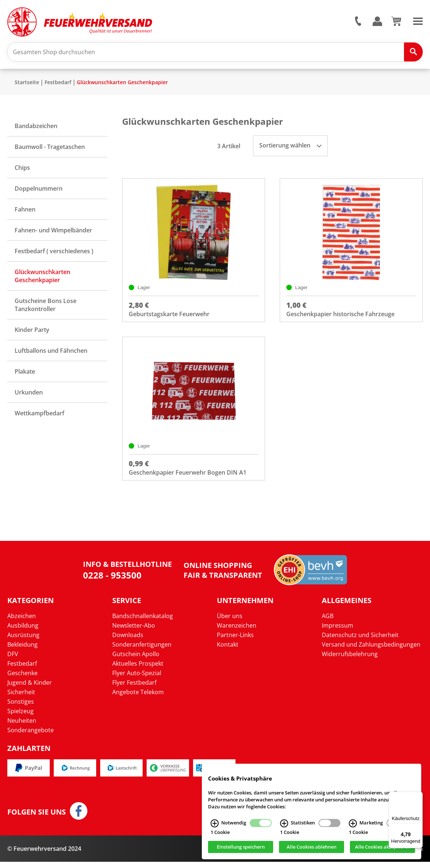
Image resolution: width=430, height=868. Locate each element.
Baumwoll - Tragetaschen (50, 150)
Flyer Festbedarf (134, 689)
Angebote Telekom (138, 698)
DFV (13, 660)
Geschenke (22, 679)
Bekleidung (22, 651)
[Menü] (418, 796)
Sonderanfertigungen (142, 651)
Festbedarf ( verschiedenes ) (54, 254)
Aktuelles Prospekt (138, 670)
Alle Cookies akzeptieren (383, 847)
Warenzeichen (237, 632)
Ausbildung (23, 632)
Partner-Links (235, 641)
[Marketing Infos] (353, 823)
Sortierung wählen (290, 148)
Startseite (27, 85)
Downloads (128, 641)
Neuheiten (22, 727)
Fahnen (25, 212)
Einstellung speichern (241, 847)
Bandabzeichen (36, 129)
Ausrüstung (23, 641)
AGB (328, 622)
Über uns (230, 622)
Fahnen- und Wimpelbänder (53, 233)
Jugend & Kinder (30, 689)
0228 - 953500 (112, 581)
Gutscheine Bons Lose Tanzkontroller (46, 308)
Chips (22, 171)
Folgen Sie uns (37, 818)
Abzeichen (22, 622)
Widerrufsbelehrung (350, 660)
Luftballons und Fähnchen (51, 353)
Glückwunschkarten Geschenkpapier (122, 85)
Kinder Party (32, 333)
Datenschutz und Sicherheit (360, 641)
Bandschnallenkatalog (143, 622)
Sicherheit (21, 698)
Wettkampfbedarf (39, 416)
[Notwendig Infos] (215, 823)
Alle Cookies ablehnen (312, 847)
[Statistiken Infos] (284, 823)
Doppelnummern (39, 191)
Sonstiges (21, 708)
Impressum (337, 632)
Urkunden (29, 395)
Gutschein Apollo (136, 660)
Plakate (25, 374)
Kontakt (228, 651)
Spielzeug (20, 717)
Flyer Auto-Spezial (137, 679)
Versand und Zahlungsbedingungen (371, 651)
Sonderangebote (31, 736)
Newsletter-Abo (134, 632)
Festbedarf (58, 85)
